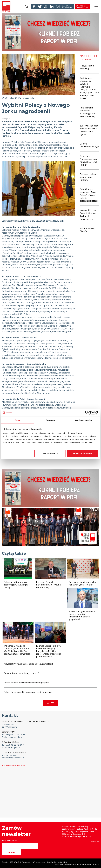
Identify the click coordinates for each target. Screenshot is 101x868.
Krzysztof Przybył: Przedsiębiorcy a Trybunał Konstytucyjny (88, 215)
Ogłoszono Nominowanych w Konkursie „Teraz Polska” (88, 160)
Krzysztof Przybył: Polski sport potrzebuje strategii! (28, 664)
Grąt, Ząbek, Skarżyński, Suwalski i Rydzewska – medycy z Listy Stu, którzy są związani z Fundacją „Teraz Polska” (89, 88)
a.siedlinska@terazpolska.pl (13, 758)
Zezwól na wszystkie (82, 453)
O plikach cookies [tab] (83, 420)
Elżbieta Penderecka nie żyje (89, 145)
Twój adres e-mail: (10, 840)
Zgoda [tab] (18, 420)
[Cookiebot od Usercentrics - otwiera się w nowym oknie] (87, 413)
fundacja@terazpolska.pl (12, 737)
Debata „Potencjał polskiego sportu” (21, 673)
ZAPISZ (12, 852)
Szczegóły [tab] (51, 420)
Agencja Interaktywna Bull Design (87, 864)
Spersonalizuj (50, 453)
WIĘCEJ (51, 703)
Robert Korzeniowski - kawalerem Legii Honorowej (28, 692)
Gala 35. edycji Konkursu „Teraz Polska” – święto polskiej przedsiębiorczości (89, 195)
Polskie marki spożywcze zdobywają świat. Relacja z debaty (88, 112)
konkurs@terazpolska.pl (12, 747)
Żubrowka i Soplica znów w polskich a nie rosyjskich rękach (89, 130)
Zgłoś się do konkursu (82, 7)
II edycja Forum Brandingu (87, 67)
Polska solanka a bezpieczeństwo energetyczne (26, 683)
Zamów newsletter (68, 7)
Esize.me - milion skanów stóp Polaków (88, 177)
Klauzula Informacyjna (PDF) (14, 765)
